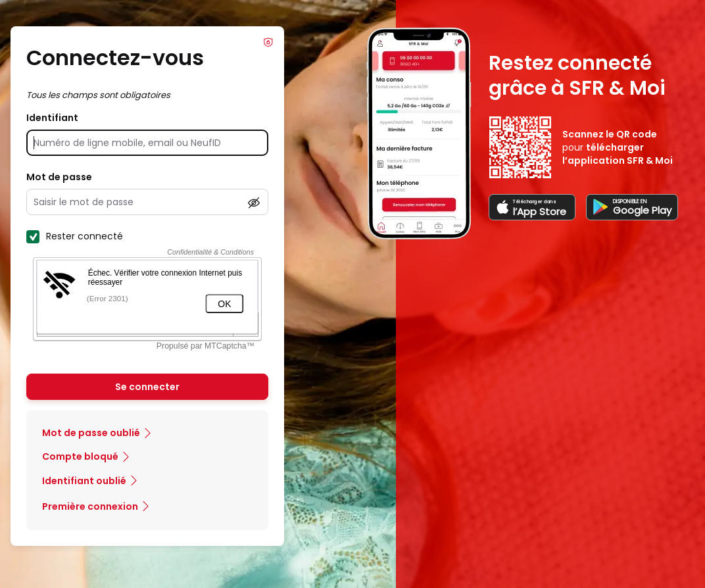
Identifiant (52, 118)
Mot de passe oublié (91, 433)
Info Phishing (268, 42)
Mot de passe (59, 177)
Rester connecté (75, 236)
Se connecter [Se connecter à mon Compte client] (147, 387)
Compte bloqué (80, 456)
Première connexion (90, 506)
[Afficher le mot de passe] (254, 203)
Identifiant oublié (84, 481)
